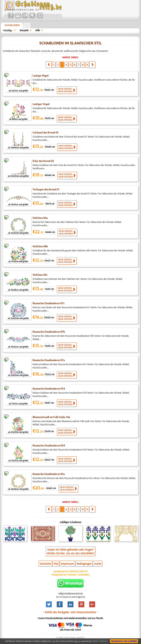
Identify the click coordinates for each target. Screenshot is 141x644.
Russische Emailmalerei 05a (49, 474)
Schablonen (12, 25)
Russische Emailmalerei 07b (49, 332)
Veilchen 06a (40, 218)
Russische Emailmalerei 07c (49, 303)
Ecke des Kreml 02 (43, 161)
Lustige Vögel (40, 76)
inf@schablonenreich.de (70, 594)
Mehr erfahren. (100, 641)
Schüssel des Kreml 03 (45, 133)
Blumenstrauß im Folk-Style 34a (51, 417)
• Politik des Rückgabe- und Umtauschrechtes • (70, 612)
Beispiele (24, 30)
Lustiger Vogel (41, 104)
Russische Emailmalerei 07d (49, 389)
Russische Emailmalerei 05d (49, 446)
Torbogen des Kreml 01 (46, 189)
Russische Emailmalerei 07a (49, 360)
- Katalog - (7, 30)
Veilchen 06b (40, 246)
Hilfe (38, 30)
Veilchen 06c (40, 275)
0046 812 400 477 (78, 571)
